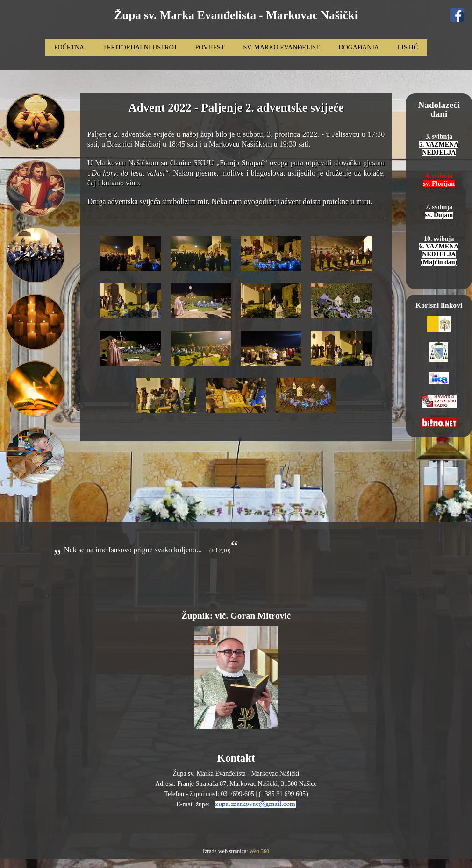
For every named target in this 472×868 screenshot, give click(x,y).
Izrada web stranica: (226, 851)
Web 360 (259, 851)
